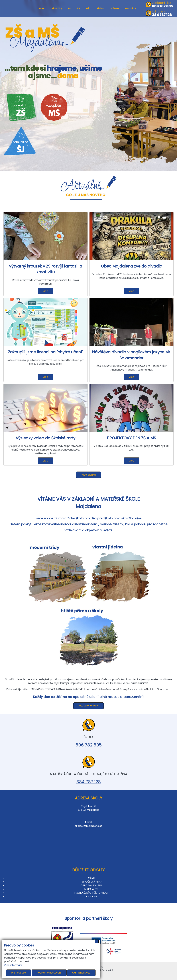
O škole (114, 9)
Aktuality (57, 9)
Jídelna (100, 9)
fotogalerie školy (88, 706)
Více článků (88, 475)
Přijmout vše (19, 973)
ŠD (78, 9)
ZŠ (69, 9)
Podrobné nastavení (49, 973)
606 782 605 (89, 745)
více (45, 291)
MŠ (87, 9)
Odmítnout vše (81, 973)
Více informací (13, 965)
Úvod (42, 9)
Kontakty (130, 9)
